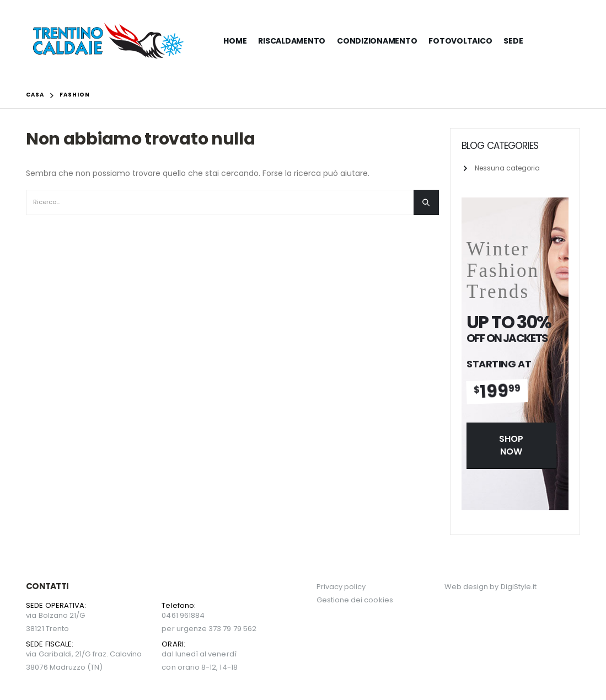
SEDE (513, 41)
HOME (235, 41)
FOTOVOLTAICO (460, 41)
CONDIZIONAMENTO (377, 41)
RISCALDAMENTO (292, 41)
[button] (511, 446)
